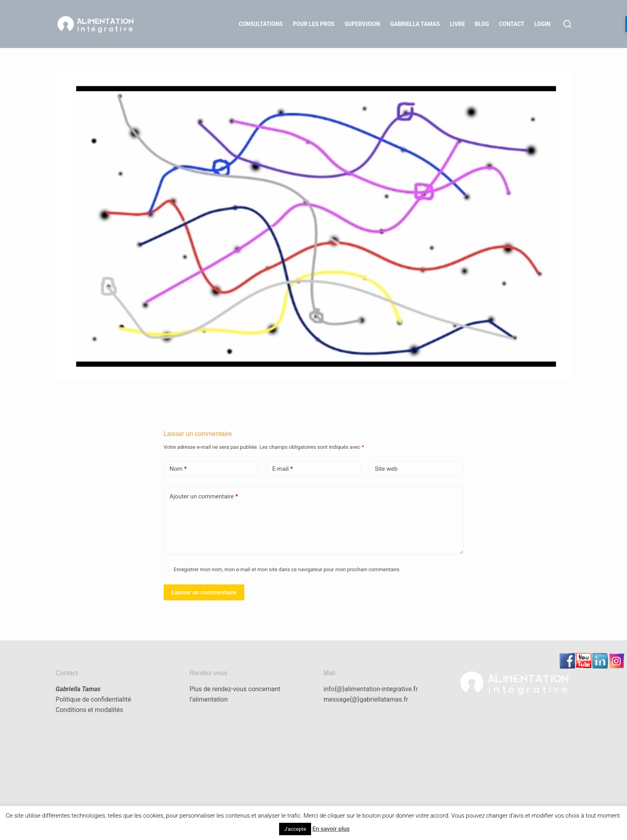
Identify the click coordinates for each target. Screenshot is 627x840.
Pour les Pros (313, 24)
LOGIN (542, 24)
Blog (482, 24)
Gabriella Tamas (415, 24)
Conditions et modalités (89, 710)
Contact (512, 24)
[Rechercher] (567, 24)
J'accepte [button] (295, 829)
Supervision (362, 24)
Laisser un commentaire (204, 592)
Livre (457, 24)
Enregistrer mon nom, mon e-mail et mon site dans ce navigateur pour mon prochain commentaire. (287, 569)
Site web (386, 469)
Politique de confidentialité (93, 699)
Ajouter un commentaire (204, 497)
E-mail (283, 469)
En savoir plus (331, 829)
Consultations (261, 24)
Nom (178, 469)
